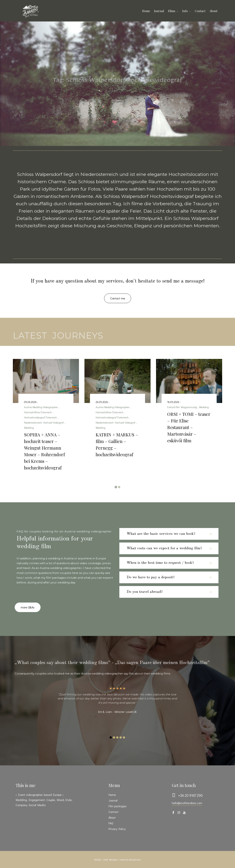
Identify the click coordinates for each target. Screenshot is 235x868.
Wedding (29, 428)
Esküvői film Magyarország (182, 407)
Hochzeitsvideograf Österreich (40, 417)
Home (146, 11)
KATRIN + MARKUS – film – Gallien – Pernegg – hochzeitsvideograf (117, 444)
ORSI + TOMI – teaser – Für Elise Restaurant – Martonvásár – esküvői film (189, 427)
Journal (159, 11)
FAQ (111, 823)
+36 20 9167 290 (190, 795)
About (213, 11)
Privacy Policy (117, 829)
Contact (200, 11)
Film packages (117, 806)
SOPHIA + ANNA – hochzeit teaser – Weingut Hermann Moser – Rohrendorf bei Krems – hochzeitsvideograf (45, 451)
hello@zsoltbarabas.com (187, 803)
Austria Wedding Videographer (41, 407)
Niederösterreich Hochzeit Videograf (44, 423)
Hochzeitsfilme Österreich (38, 412)
